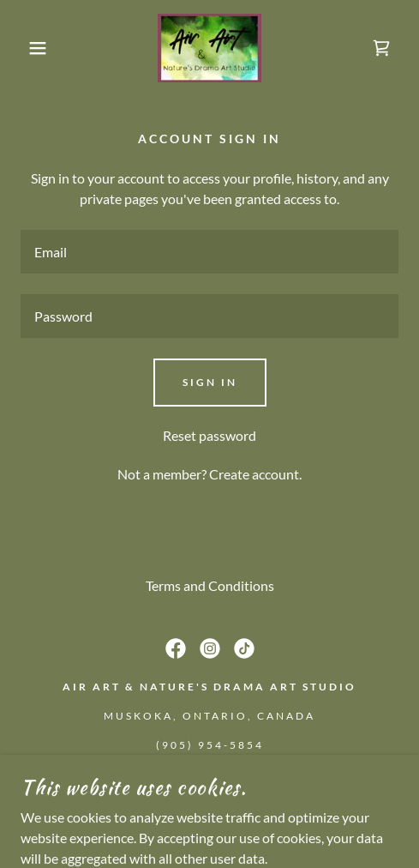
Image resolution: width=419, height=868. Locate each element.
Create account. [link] (255, 474)
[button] (30, 48)
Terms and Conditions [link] (210, 585)
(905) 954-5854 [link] (210, 745)
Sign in (210, 382)
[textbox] (209, 252)
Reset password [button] (209, 435)
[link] (209, 48)
